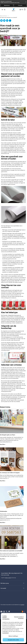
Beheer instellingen (13, 636)
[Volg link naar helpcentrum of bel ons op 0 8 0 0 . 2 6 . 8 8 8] (20, 10)
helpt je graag (8, 578)
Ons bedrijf (12, 588)
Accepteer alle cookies (13, 640)
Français (20, 5)
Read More (4, 444)
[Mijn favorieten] (22, 10)
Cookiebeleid (5, 633)
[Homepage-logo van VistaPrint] (13, 10)
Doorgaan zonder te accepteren (19, 618)
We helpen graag (12, 583)
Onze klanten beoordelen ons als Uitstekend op (12, 605)
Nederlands (7, 5)
